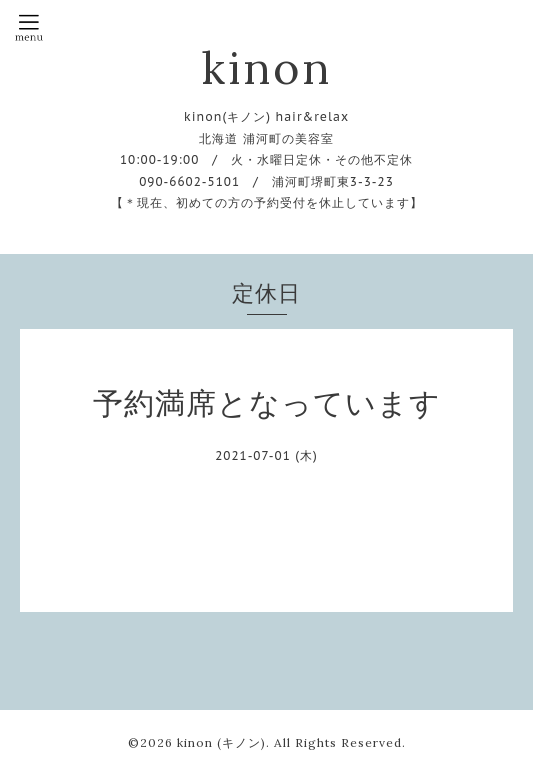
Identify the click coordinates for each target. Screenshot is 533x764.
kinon (266, 67)
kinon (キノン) (221, 742)
